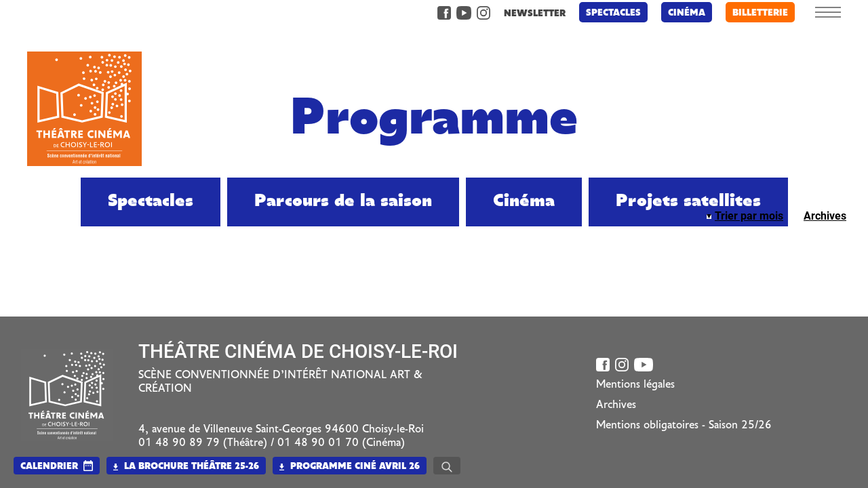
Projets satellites (688, 202)
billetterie (760, 13)
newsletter (535, 14)
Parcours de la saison (343, 202)
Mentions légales (635, 385)
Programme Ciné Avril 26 (350, 467)
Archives (825, 216)
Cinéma (687, 13)
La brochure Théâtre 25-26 (186, 467)
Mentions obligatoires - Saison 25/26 (684, 426)
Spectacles (613, 13)
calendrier (49, 467)
